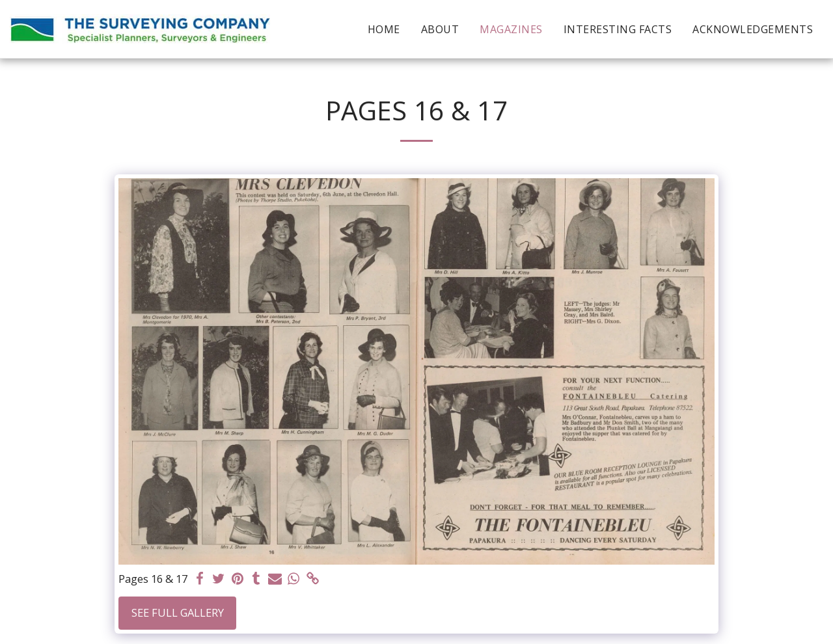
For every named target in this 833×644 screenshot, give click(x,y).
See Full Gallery (178, 612)
